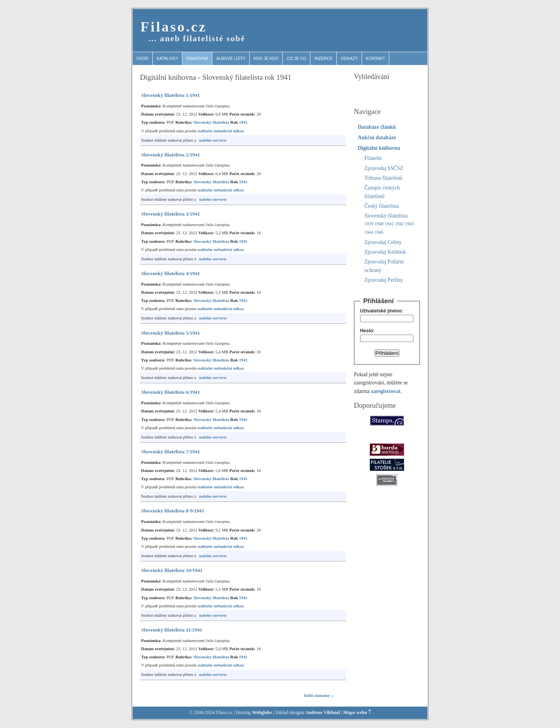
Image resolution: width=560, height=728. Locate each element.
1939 (369, 224)
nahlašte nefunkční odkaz (221, 131)
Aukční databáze (377, 138)
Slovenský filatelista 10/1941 (172, 570)
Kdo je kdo (266, 58)
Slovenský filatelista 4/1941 (171, 273)
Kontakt (375, 58)
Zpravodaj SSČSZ (384, 168)
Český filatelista (381, 206)
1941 (243, 122)
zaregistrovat (386, 391)
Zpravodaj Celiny (383, 242)
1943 (410, 224)
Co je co (296, 58)
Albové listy (231, 58)
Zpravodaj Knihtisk (385, 252)
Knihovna (197, 58)
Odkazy (349, 58)
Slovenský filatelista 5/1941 (171, 333)
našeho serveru (213, 140)
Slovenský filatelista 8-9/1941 (173, 511)
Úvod (143, 58)
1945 (379, 232)
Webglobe (262, 712)
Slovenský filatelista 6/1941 (171, 392)
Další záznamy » (318, 695)
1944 (369, 232)
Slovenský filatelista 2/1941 (171, 155)
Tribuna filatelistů (383, 178)
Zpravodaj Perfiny (384, 280)
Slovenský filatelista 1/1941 (171, 95)
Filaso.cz (174, 27)
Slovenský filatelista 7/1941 (171, 452)
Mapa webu (355, 712)
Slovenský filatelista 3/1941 (171, 214)
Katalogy (168, 58)
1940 (379, 224)
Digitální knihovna (379, 148)
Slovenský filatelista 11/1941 (172, 630)
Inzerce (323, 58)
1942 (399, 224)
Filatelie (373, 158)
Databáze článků (377, 127)
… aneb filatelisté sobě (197, 39)
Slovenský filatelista (211, 122)
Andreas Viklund (323, 712)
